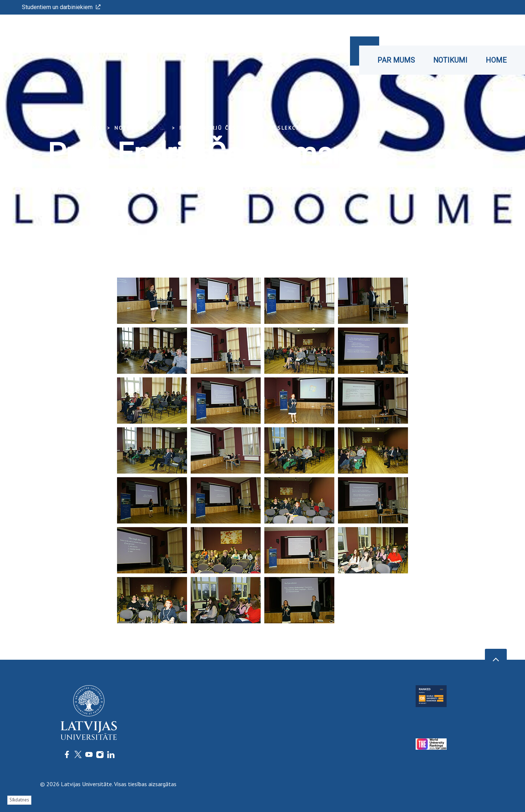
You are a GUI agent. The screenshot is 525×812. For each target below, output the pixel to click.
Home (496, 60)
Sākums (89, 128)
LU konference (415, 29)
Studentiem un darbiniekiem (61, 7)
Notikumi (450, 60)
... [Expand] (162, 128)
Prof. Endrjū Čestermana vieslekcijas (244, 128)
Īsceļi (478, 30)
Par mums (396, 60)
